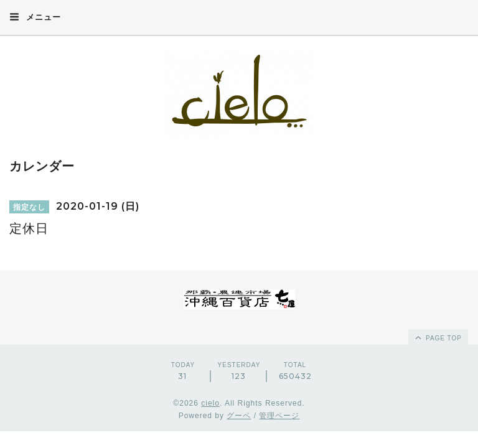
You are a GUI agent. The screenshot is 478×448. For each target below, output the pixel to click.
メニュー (35, 17)
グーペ (239, 416)
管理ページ (279, 416)
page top (438, 337)
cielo (210, 403)
